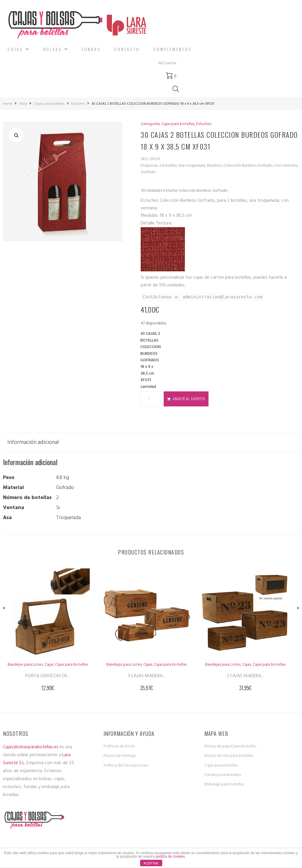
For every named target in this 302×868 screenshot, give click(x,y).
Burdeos (214, 164)
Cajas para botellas (49, 102)
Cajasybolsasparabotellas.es (31, 745)
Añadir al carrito (189, 397)
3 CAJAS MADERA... (147, 674)
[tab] (36, 440)
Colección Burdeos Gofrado (248, 164)
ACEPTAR (151, 863)
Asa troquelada (192, 164)
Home (8, 102)
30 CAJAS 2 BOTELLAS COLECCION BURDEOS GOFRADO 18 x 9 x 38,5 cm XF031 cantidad (151, 358)
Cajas (49, 663)
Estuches (78, 102)
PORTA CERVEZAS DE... (48, 674)
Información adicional (33, 440)
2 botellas (168, 164)
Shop (23, 102)
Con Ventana (286, 164)
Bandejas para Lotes (25, 663)
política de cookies (170, 856)
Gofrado (148, 170)
